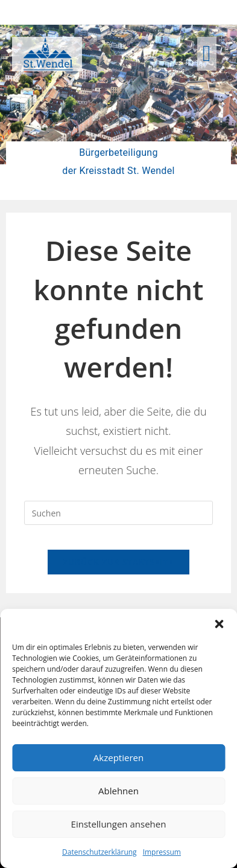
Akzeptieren (118, 757)
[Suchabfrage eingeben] (118, 513)
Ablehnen (118, 791)
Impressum (162, 852)
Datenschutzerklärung (100, 852)
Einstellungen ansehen (119, 824)
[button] (219, 624)
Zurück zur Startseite (118, 562)
